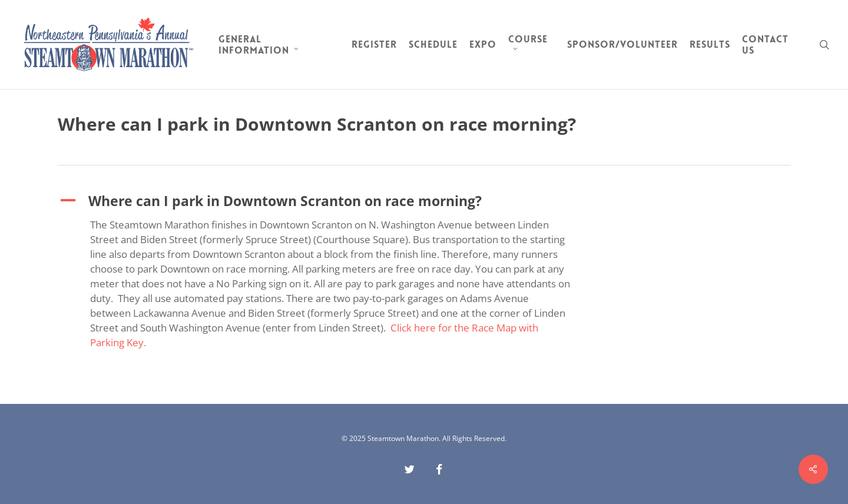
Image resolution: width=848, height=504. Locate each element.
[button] (322, 201)
